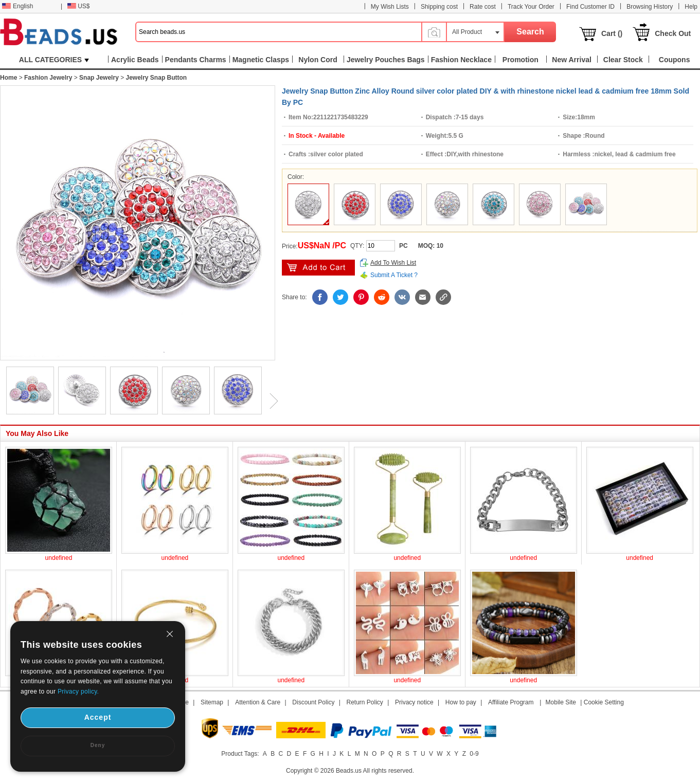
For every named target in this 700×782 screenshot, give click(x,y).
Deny (98, 745)
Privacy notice (414, 702)
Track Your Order (531, 7)
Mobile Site (561, 702)
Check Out (673, 33)
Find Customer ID (590, 7)
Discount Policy (313, 702)
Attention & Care (258, 702)
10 (440, 246)
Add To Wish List (393, 263)
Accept (98, 717)
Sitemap (212, 702)
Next (270, 401)
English (17, 6)
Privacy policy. (78, 692)
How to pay (461, 702)
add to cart (318, 268)
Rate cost (483, 7)
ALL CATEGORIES (54, 60)
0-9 (474, 754)
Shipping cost (439, 7)
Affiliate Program (511, 702)
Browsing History (650, 7)
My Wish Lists (390, 7)
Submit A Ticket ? (394, 275)
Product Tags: (240, 754)
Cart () (612, 33)
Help (691, 7)
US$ (78, 6)
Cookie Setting (604, 702)
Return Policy (365, 702)
